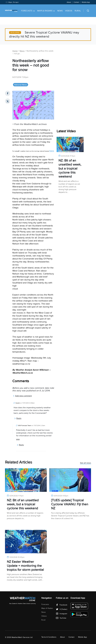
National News (21, 85)
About (69, 2)
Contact (76, 2)
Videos (69, 11)
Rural (78, 11)
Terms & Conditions (49, 637)
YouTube (61, 618)
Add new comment (22, 396)
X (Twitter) (61, 609)
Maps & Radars (46, 11)
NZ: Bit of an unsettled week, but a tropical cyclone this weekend (70, 169)
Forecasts (28, 11)
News (60, 11)
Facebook (62, 605)
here (52, 151)
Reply (18, 418)
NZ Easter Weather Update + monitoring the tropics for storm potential (25, 566)
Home (15, 51)
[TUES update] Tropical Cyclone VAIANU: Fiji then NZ (70, 504)
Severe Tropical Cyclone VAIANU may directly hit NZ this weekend (44, 34)
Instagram (61, 614)
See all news (85, 463)
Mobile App (86, 2)
